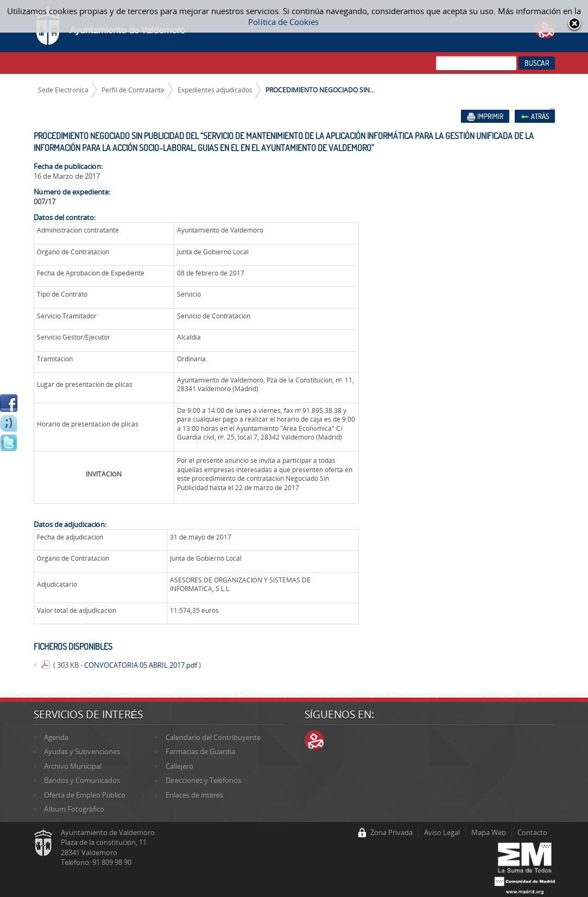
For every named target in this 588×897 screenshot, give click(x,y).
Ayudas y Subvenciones (82, 751)
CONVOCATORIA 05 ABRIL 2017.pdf (141, 665)
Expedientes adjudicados (215, 90)
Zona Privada (391, 832)
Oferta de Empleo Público (85, 795)
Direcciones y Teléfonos (203, 780)
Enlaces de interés (194, 795)
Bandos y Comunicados (82, 780)
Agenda (56, 737)
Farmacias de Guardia (200, 751)
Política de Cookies (283, 22)
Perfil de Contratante (133, 90)
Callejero (179, 766)
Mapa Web (489, 832)
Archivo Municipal (73, 766)
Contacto (532, 832)
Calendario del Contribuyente (213, 737)
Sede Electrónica (63, 90)
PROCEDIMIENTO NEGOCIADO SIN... (320, 90)
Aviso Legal (442, 832)
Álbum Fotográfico (74, 809)
